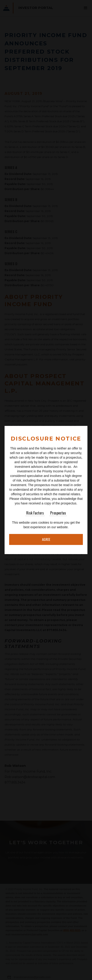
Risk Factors (35, 513)
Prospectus (58, 513)
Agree (46, 539)
